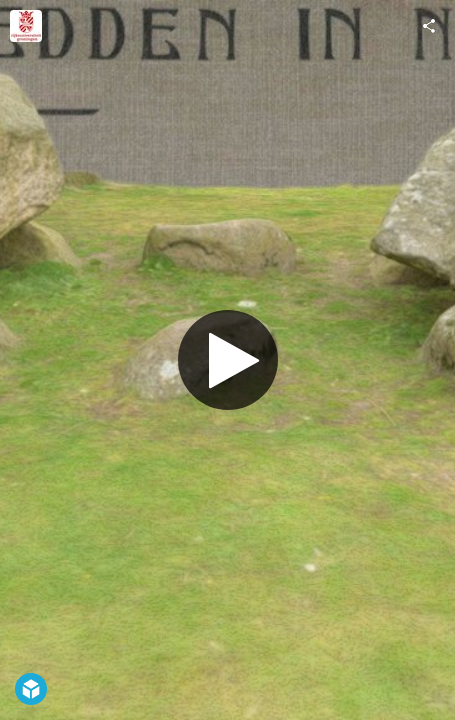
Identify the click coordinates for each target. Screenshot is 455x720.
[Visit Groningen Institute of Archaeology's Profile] (26, 26)
